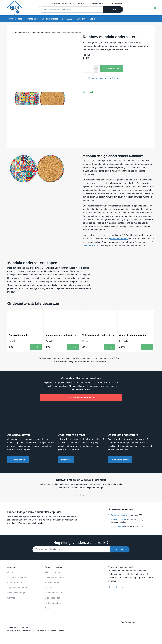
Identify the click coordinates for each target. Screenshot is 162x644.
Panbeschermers (53, 583)
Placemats (50, 588)
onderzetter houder (119, 239)
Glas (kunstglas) (52, 598)
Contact (93, 19)
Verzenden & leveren (17, 578)
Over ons (81, 19)
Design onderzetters (52, 19)
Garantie (11, 598)
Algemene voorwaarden (18, 588)
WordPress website (129, 623)
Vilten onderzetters (54, 573)
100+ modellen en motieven (81, 398)
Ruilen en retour (15, 583)
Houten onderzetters (54, 578)
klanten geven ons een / (103, 78)
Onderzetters (16, 19)
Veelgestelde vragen (17, 593)
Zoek (113, 9)
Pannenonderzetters (54, 593)
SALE (70, 19)
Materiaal (32, 19)
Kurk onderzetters (53, 603)
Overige (49, 609)
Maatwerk (66, 460)
